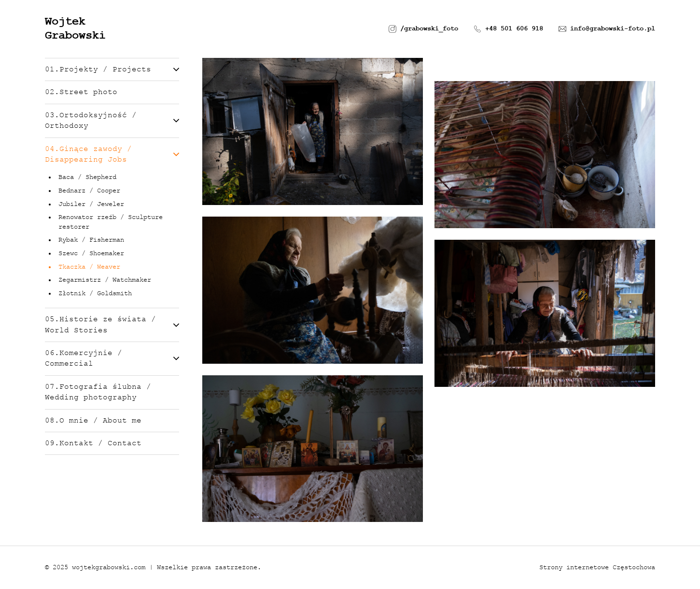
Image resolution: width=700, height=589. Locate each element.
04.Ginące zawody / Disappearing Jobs (112, 154)
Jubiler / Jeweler (91, 204)
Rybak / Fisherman (91, 240)
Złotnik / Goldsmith (95, 293)
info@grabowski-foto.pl (607, 29)
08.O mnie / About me (93, 421)
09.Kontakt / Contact (93, 443)
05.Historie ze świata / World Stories (112, 325)
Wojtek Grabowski (75, 28)
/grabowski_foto (423, 29)
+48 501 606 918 (508, 29)
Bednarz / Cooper (89, 191)
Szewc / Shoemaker (91, 253)
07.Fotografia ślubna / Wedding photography (98, 392)
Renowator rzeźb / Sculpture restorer (111, 222)
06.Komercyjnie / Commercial (112, 358)
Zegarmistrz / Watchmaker (105, 280)
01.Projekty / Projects (112, 69)
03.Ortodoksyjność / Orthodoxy (112, 121)
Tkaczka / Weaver (89, 267)
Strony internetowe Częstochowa (597, 567)
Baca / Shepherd (87, 177)
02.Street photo (81, 92)
